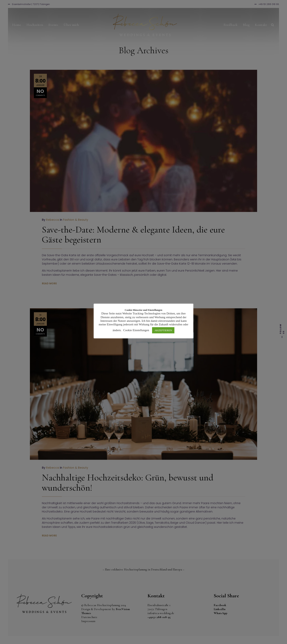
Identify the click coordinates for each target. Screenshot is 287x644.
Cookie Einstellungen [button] (136, 330)
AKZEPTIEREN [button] (163, 330)
